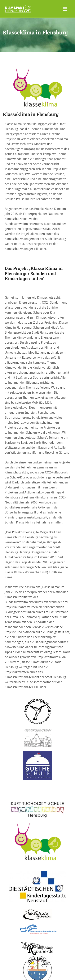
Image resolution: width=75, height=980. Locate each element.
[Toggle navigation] (65, 9)
